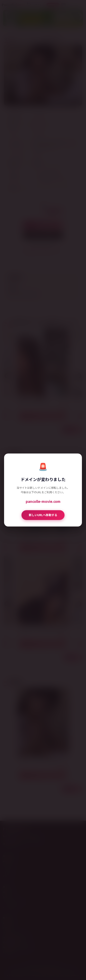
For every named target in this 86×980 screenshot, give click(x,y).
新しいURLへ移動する (43, 515)
